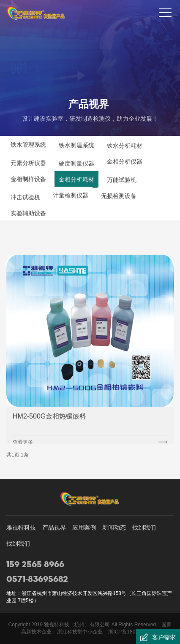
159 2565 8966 (35, 565)
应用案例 (84, 527)
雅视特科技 (21, 527)
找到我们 (144, 527)
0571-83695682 (37, 579)
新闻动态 (114, 527)
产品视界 (54, 527)
